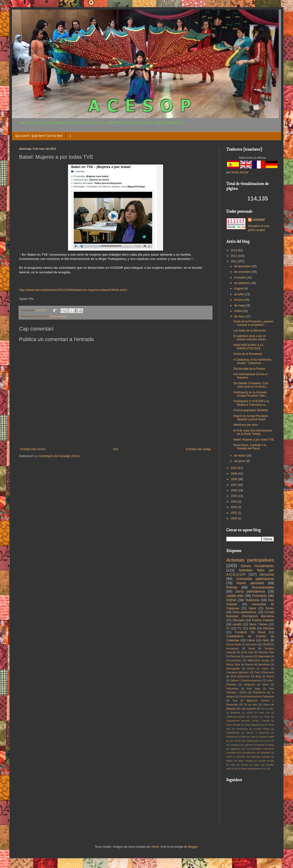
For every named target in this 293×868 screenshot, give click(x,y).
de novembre (243, 272)
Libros (251, 640)
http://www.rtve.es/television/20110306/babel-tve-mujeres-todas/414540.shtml (73, 290)
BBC (272, 709)
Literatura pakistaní (237, 672)
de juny (239, 300)
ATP (263, 709)
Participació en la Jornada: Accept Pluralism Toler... (250, 394)
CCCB (249, 713)
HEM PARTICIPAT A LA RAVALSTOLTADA (248, 347)
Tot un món (251, 705)
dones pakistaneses (252, 769)
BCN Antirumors (240, 676)
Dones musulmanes (257, 566)
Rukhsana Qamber (260, 757)
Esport (270, 676)
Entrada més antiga (198, 449)
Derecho (269, 628)
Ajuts (266, 640)
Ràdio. (230, 761)
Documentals (234, 660)
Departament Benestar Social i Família (248, 721)
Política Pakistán (263, 620)
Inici (116, 449)
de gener (240, 461)
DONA (231, 600)
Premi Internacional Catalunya (257, 696)
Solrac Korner (240, 172)
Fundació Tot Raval (250, 632)
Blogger (193, 847)
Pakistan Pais (266, 652)
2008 (234, 479)
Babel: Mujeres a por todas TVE (254, 440)
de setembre (242, 283)
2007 (234, 485)
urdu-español (248, 709)
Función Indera (262, 729)
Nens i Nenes (258, 624)
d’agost (239, 289)
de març (240, 316)
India (253, 737)
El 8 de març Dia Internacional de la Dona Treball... (253, 432)
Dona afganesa (253, 725)
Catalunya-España (236, 717)
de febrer (240, 456)
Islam (266, 684)
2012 (234, 256)
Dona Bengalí (233, 725)
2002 (234, 513)
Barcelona (264, 664)
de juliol (239, 294)
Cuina (267, 717)
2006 (234, 490)
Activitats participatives (250, 560)
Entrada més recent (33, 449)
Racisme (235, 656)
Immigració (233, 648)
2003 (234, 507)
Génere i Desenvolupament (246, 680)
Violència (252, 600)
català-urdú (235, 596)
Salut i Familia (245, 761)
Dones (270, 608)
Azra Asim (251, 644)
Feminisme (242, 729)
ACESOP (259, 220)
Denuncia (267, 574)
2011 (234, 261)
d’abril (238, 311)
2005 (234, 496)
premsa (249, 656)
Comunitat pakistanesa (255, 579)
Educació (239, 620)
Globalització (233, 733)
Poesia (249, 664)
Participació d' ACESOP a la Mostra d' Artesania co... (251, 403)
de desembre (243, 266)
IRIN (244, 737)
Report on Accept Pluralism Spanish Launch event (251, 418)
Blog (258, 676)
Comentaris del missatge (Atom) (59, 456)
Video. (257, 765)
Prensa (232, 587)
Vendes (245, 765)
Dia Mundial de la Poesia (249, 369)
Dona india (247, 652)
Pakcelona (232, 689)
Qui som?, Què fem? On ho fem (39, 136)
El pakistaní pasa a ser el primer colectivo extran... (251, 338)
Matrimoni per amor (246, 425)
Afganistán (264, 656)
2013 (234, 250)
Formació (259, 596)
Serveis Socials (266, 761)
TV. (240, 628)
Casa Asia (264, 713)
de (236, 769)
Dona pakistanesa (250, 591)
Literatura (235, 745)
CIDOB (266, 644)
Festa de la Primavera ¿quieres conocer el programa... (253, 323)
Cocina (254, 717)
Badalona (235, 713)
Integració (249, 684)
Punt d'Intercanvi (264, 672)
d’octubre (240, 278)
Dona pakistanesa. (245, 612)
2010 (234, 468)
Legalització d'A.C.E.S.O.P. (260, 741)
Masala (260, 745)
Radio (252, 648)
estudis (237, 624)
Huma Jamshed (250, 583)
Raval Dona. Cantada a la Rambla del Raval (250, 447)
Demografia (233, 668)
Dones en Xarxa (258, 668)
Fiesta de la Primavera (248, 354)
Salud (252, 608)
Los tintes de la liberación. (250, 331)
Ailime (155, 847)
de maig (240, 305)
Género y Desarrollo (258, 733)
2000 (234, 518)
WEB (252, 628)
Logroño (248, 745)
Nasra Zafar (233, 664)
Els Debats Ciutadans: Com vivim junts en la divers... (251, 385)
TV (228, 628)
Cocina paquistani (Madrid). (251, 410)
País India (253, 689)
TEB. (233, 765)
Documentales (58, 316)
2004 (234, 502)
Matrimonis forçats (258, 660)
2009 (234, 474)
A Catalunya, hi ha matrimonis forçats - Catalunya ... (252, 361)
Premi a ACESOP (236, 757)
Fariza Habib (234, 644)
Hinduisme (232, 737)
